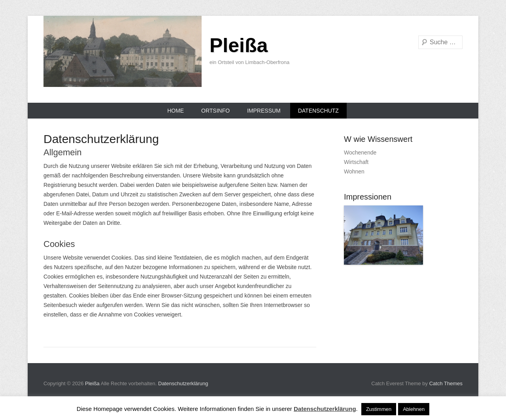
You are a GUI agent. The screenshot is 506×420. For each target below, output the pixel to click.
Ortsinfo (215, 111)
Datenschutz (318, 111)
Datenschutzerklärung (183, 383)
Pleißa (239, 45)
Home (176, 111)
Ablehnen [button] (414, 409)
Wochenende (360, 153)
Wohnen (354, 171)
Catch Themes (446, 383)
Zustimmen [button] (379, 409)
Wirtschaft (356, 162)
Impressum (264, 111)
